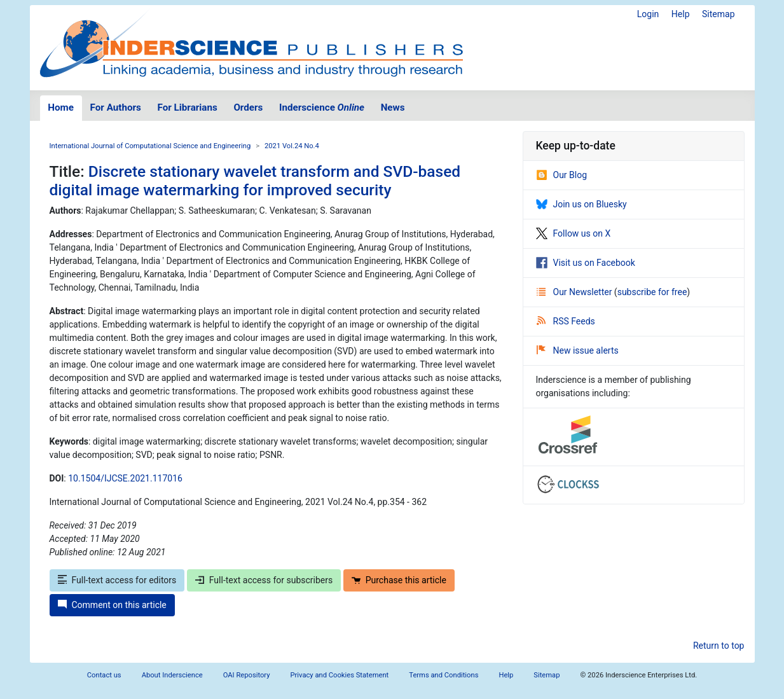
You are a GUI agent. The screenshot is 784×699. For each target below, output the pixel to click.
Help (681, 14)
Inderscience (322, 107)
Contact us (104, 675)
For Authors (116, 107)
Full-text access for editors (117, 580)
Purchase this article (399, 580)
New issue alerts (578, 350)
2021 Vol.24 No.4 (292, 146)
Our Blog (562, 175)
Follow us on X (574, 233)
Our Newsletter (575, 292)
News (393, 107)
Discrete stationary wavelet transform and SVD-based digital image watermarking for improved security (255, 181)
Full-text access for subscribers (264, 580)
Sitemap (718, 14)
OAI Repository (247, 675)
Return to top (719, 646)
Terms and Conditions (444, 675)
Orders (248, 107)
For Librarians (187, 107)
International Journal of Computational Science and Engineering (150, 146)
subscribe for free (652, 292)
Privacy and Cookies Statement (340, 675)
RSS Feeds (566, 321)
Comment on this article (112, 605)
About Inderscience (172, 675)
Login (648, 14)
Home (61, 107)
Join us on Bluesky (581, 204)
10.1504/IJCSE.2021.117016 (125, 478)
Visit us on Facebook (586, 263)
